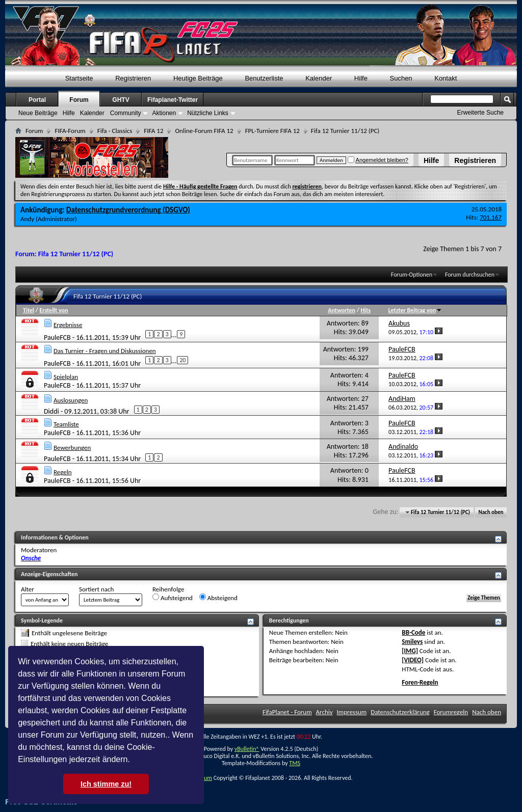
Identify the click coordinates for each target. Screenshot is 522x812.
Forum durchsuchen (470, 275)
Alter (28, 589)
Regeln (63, 472)
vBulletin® (247, 749)
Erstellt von (54, 310)
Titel (29, 310)
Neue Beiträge (38, 113)
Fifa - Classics (115, 131)
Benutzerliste (264, 78)
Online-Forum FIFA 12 (204, 131)
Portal (37, 100)
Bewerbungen (72, 448)
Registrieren (475, 160)
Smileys (412, 642)
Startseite (79, 78)
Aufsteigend (173, 598)
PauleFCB (57, 337)
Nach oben (491, 512)
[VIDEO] (413, 660)
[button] (134, 761)
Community (126, 113)
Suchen (401, 78)
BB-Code (413, 632)
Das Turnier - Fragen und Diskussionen (105, 351)
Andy (27, 219)
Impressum (352, 712)
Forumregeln (451, 712)
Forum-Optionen (412, 275)
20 (182, 360)
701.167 (491, 217)
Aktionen (164, 113)
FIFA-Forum (70, 131)
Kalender (319, 78)
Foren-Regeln (420, 682)
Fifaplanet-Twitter (173, 100)
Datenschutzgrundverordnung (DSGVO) (128, 210)
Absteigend (218, 598)
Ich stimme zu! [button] (106, 784)
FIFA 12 (153, 131)
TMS (295, 763)
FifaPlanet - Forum (287, 712)
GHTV (121, 100)
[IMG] (410, 651)
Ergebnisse (68, 325)
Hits (366, 310)
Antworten (342, 310)
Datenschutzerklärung (400, 712)
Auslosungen (71, 400)
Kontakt (446, 78)
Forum (79, 100)
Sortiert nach (96, 589)
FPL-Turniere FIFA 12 (272, 131)
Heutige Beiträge (198, 78)
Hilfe (431, 160)
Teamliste (66, 424)
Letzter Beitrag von (415, 310)
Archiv (324, 712)
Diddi (51, 411)
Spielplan (66, 377)
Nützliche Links (208, 113)
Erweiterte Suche (480, 113)
